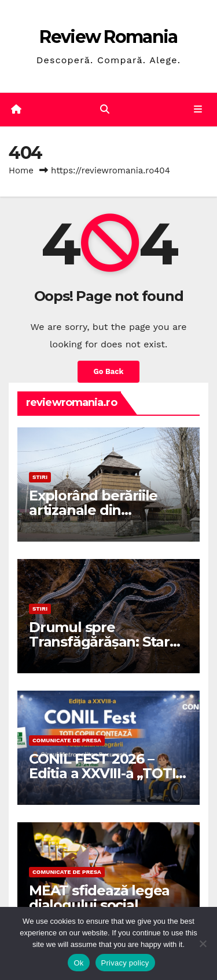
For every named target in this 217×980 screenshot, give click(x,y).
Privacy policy (125, 963)
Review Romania (108, 37)
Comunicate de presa (67, 740)
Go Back (109, 371)
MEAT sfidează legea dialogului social (99, 898)
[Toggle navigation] (198, 110)
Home (21, 170)
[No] (203, 943)
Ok (78, 963)
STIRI (40, 477)
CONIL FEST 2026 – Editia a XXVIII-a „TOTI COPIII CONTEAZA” (102, 773)
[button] (105, 109)
